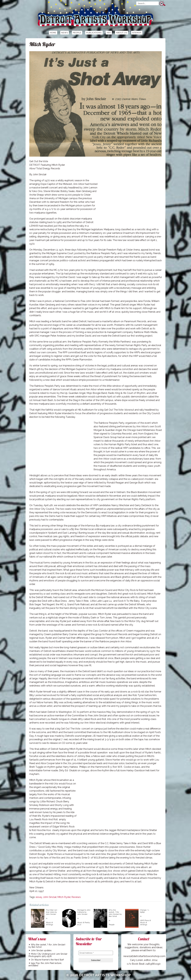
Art (109, 33)
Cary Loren (136, 960)
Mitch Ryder (64, 897)
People (77, 33)
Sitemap (137, 33)
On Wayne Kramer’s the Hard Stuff (47, 960)
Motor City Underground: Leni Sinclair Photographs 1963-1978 (48, 955)
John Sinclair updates (41, 950)
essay (39, 897)
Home (53, 33)
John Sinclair (50, 897)
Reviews (76, 897)
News (65, 33)
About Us (122, 33)
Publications (94, 33)
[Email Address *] (96, 953)
